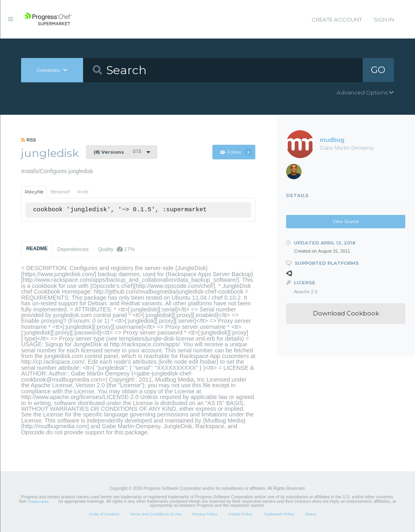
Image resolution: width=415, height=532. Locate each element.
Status (311, 514)
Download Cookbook (346, 313)
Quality (117, 249)
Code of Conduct (104, 514)
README (37, 249)
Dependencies (73, 249)
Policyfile (34, 192)
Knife (83, 192)
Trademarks (38, 501)
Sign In (384, 19)
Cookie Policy (240, 514)
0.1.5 (117, 152)
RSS (29, 140)
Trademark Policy (279, 514)
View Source (346, 222)
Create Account (337, 19)
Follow (236, 152)
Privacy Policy (205, 514)
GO (378, 70)
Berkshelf (60, 192)
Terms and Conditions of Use (155, 514)
